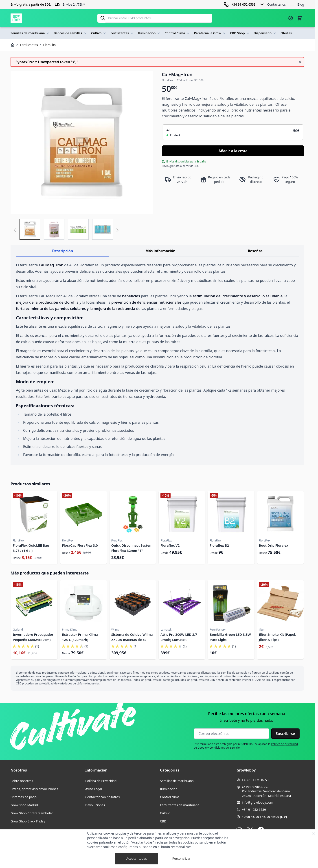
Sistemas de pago (24, 797)
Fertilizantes (122, 33)
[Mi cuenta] (291, 18)
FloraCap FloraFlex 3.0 (80, 545)
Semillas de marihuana (30, 33)
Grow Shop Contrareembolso (32, 813)
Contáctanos (276, 4)
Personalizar (181, 858)
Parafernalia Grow (210, 33)
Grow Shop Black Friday (28, 821)
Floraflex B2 (219, 545)
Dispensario (265, 33)
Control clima (170, 797)
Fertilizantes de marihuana (180, 805)
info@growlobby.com (258, 802)
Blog (301, 4)
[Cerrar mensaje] (300, 62)
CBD (163, 821)
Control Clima (177, 33)
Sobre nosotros (22, 781)
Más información (160, 251)
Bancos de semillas (70, 33)
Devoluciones (95, 805)
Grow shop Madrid (24, 805)
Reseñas (255, 251)
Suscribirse (285, 734)
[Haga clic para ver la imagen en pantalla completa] (82, 142)
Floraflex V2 (170, 545)
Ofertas (286, 33)
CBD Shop (240, 33)
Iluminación (149, 33)
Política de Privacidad (101, 781)
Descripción (63, 251)
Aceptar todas (137, 858)
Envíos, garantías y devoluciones (34, 789)
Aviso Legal (94, 789)
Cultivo (99, 33)
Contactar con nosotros (102, 797)
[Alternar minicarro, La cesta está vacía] (300, 18)
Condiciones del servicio (225, 748)
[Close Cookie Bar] (314, 834)
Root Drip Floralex (274, 545)
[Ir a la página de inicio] (16, 18)
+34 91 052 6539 (254, 810)
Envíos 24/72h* (74, 4)
